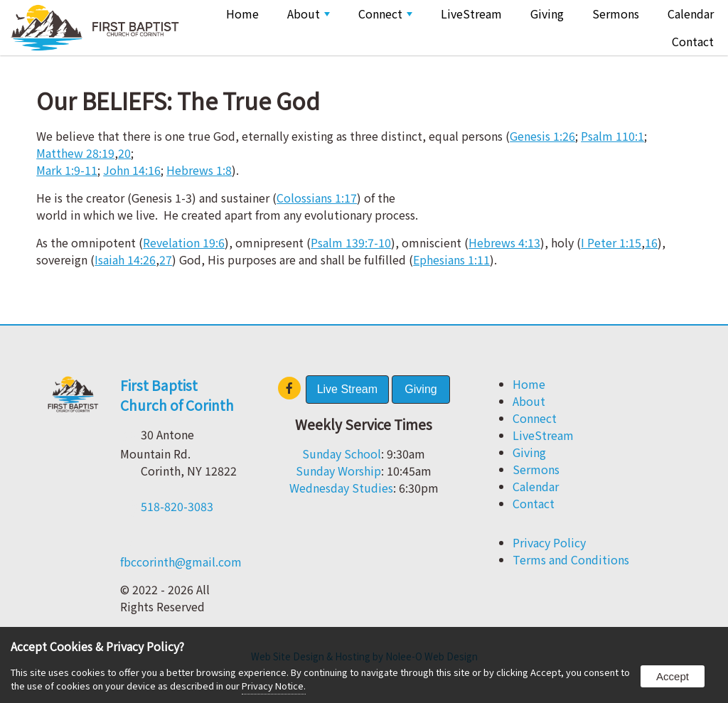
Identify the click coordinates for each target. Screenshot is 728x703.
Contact (693, 41)
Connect (385, 14)
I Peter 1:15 (611, 242)
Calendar (691, 14)
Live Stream (347, 389)
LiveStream (471, 14)
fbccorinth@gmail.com (181, 562)
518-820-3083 (177, 506)
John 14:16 (132, 170)
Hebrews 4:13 (504, 242)
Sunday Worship (338, 471)
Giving (547, 14)
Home (242, 14)
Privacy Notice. (274, 686)
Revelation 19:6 (184, 242)
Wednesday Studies (341, 488)
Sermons (616, 14)
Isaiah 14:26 (125, 259)
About (309, 14)
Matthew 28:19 (75, 153)
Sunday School (342, 454)
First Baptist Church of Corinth (177, 395)
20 (124, 153)
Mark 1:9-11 (67, 170)
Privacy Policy (549, 542)
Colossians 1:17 (317, 198)
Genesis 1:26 (542, 136)
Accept (673, 676)
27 (166, 259)
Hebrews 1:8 (199, 170)
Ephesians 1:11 (451, 259)
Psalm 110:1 (612, 136)
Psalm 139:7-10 (351, 242)
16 (651, 242)
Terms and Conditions (571, 559)
